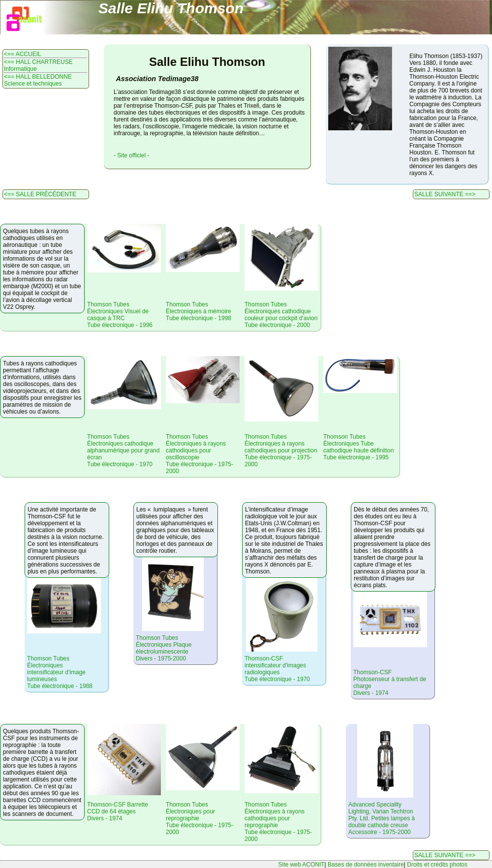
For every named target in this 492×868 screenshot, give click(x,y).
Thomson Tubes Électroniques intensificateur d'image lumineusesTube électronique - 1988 (60, 672)
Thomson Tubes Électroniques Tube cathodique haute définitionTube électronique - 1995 (358, 447)
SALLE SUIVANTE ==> (445, 194)
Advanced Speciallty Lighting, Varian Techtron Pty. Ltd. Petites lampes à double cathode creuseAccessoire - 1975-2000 (382, 818)
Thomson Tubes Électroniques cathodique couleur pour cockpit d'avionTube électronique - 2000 (281, 315)
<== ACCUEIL (23, 54)
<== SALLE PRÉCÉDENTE (40, 194)
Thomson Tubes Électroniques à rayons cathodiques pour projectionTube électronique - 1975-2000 (281, 450)
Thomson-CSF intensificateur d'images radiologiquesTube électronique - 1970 (277, 669)
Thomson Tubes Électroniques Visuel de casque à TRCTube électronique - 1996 (120, 315)
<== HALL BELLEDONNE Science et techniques (38, 80)
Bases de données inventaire (366, 865)
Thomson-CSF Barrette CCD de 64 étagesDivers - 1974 (118, 811)
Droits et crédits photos (437, 865)
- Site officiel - (131, 155)
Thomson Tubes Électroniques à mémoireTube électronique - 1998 (199, 311)
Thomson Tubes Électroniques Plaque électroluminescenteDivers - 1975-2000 (164, 648)
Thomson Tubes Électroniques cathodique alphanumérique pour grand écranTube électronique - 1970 (123, 450)
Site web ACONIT (302, 865)
